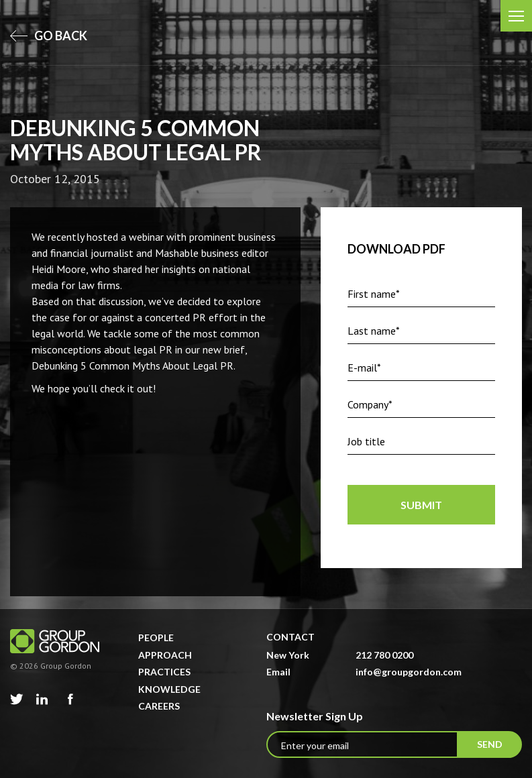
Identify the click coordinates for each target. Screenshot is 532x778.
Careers (159, 706)
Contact (290, 637)
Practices (164, 672)
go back (49, 36)
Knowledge (169, 689)
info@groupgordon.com (409, 672)
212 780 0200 (384, 655)
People (156, 637)
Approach (165, 655)
